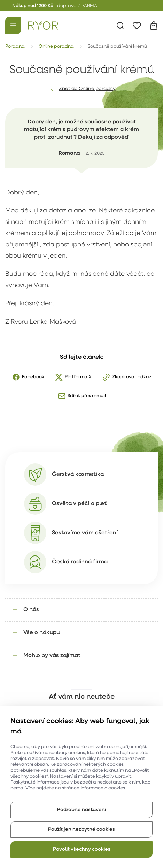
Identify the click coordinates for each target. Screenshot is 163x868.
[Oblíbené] (137, 25)
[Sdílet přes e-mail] (82, 396)
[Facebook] (28, 377)
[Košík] (154, 25)
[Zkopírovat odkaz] (127, 377)
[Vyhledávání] (120, 25)
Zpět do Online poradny (87, 89)
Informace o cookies (103, 788)
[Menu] (13, 25)
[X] (73, 377)
